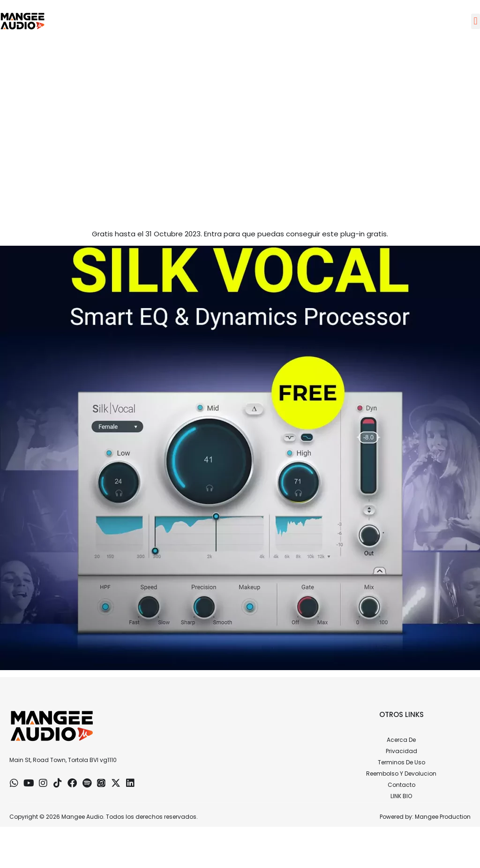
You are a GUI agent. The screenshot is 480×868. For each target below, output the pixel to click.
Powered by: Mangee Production (425, 817)
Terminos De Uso (401, 762)
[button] (476, 21)
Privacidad (401, 751)
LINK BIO (401, 796)
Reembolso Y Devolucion (401, 774)
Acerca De (401, 740)
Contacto (401, 785)
